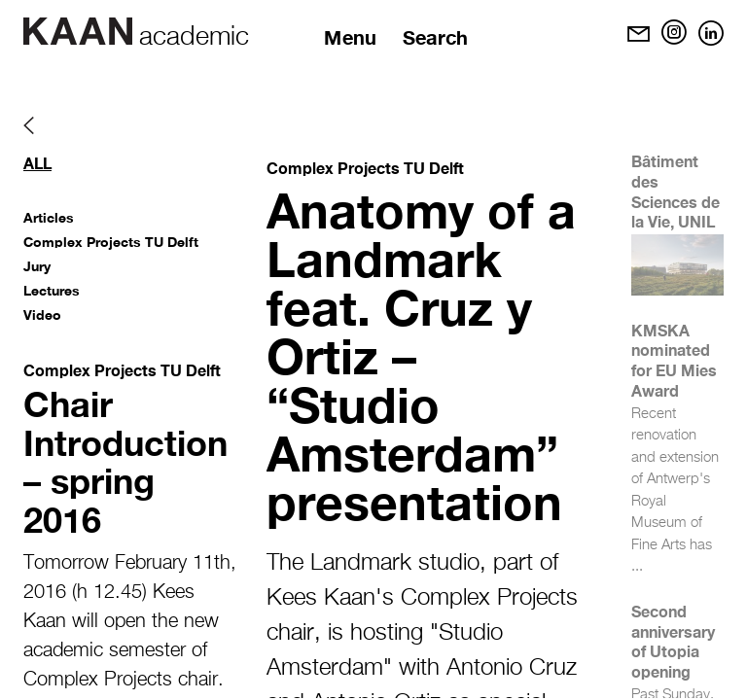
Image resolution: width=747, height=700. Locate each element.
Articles (49, 217)
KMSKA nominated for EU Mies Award (674, 360)
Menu (350, 37)
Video (42, 315)
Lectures (52, 290)
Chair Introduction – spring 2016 (125, 462)
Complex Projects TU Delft (111, 242)
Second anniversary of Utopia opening (673, 641)
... (637, 566)
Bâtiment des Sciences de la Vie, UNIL (676, 191)
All (37, 163)
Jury (37, 266)
